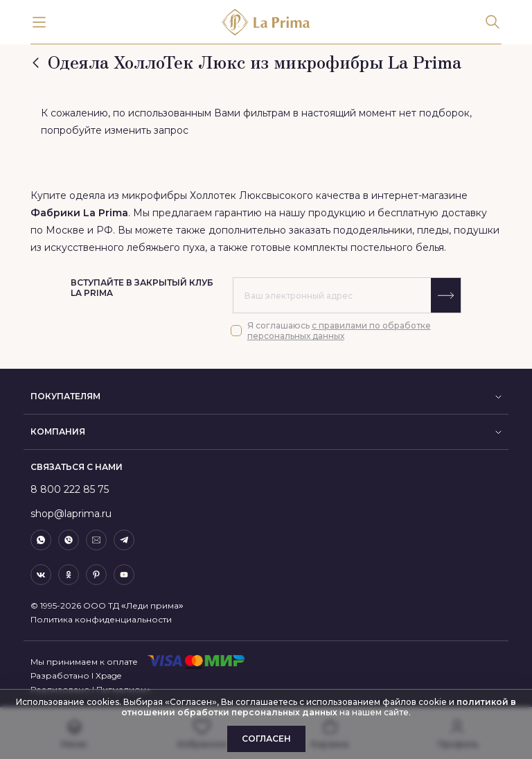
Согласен (266, 739)
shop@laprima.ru (71, 514)
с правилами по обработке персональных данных (339, 331)
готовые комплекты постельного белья (347, 247)
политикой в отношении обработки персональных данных (319, 707)
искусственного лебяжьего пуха (125, 247)
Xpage (108, 675)
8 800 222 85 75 (70, 489)
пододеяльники (373, 230)
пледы (433, 230)
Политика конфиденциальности (101, 619)
